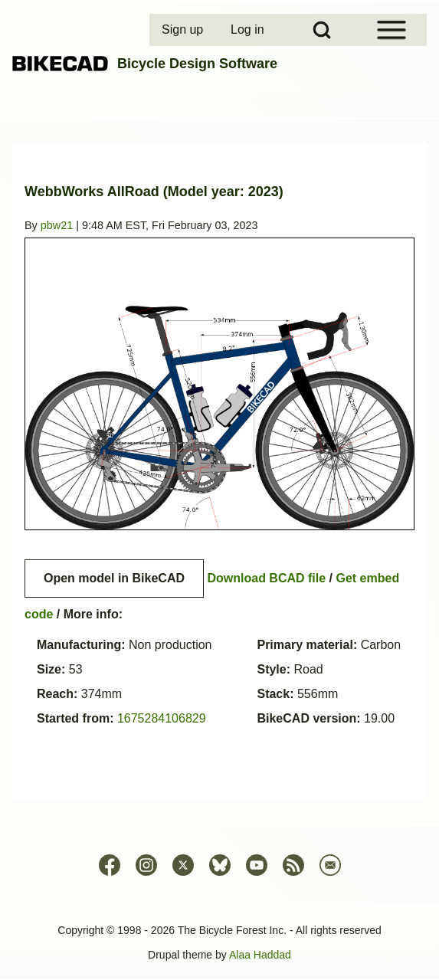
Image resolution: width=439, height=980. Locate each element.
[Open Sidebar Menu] (391, 30)
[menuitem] (184, 30)
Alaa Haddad (260, 955)
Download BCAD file (266, 578)
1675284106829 (162, 718)
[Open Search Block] (322, 30)
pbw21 (57, 225)
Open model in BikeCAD (114, 578)
